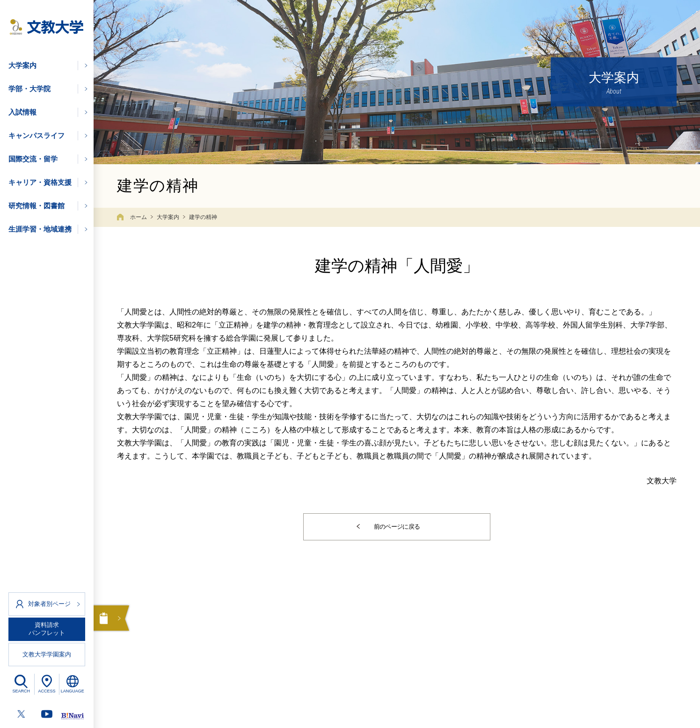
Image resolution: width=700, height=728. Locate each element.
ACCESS (47, 691)
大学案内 (168, 217)
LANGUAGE (73, 691)
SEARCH (22, 691)
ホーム (139, 217)
